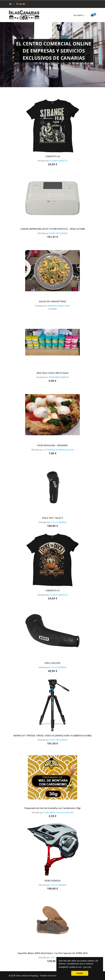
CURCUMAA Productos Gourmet (59, 812)
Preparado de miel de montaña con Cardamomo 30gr (53, 808)
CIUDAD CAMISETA (59, 161)
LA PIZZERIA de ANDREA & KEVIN (59, 450)
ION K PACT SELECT (53, 518)
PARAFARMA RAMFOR (59, 377)
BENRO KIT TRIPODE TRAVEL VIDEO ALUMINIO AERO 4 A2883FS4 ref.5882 (52, 736)
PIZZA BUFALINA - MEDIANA (52, 445)
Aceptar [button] (80, 973)
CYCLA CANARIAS (59, 522)
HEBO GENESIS (52, 881)
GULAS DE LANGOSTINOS (52, 301)
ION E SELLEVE (52, 663)
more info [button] (87, 967)
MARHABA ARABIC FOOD (59, 306)
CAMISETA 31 (53, 590)
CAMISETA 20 (53, 156)
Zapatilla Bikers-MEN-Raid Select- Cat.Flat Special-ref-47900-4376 (52, 953)
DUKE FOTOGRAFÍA (59, 233)
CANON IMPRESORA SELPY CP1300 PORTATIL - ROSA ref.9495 (53, 229)
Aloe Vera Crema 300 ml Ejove (53, 373)
